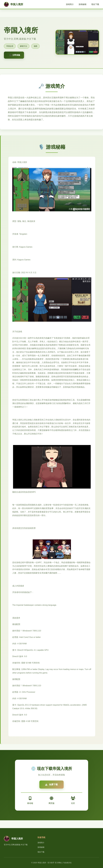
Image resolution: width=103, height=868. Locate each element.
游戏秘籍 (83, 4)
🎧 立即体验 (15, 55)
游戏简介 (70, 4)
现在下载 (95, 4)
